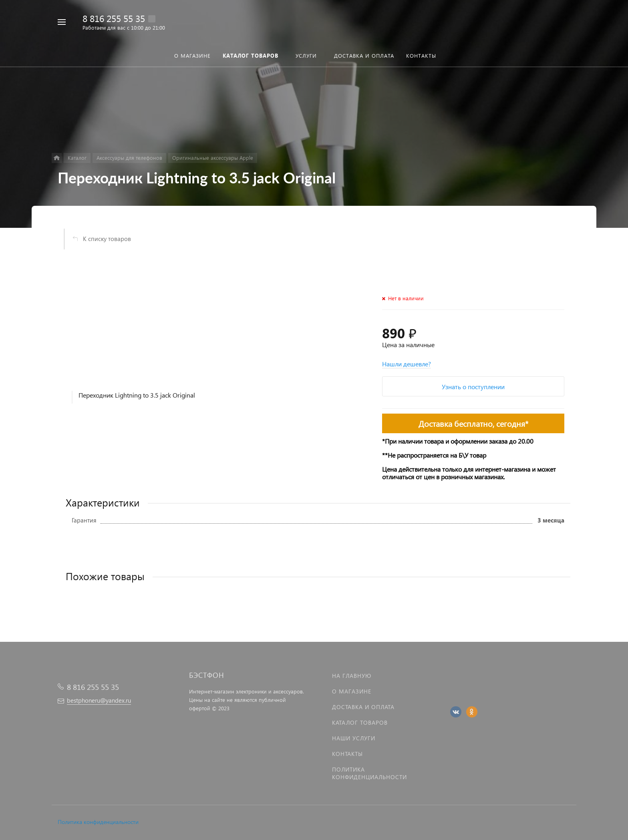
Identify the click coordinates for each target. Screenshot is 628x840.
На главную (352, 676)
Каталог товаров (360, 722)
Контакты (347, 754)
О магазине (352, 691)
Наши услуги (354, 738)
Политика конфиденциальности (98, 822)
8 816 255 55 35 (114, 18)
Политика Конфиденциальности (369, 773)
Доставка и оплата (363, 707)
